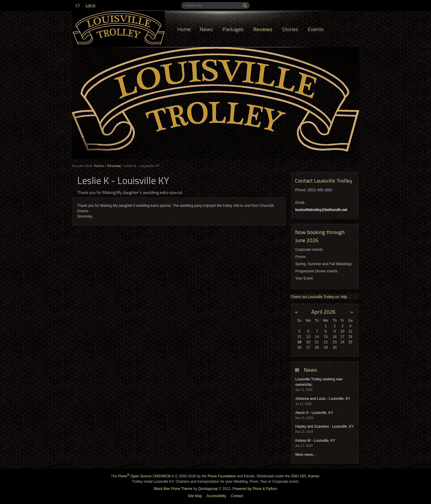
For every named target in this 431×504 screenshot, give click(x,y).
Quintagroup (208, 489)
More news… (306, 455)
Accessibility (216, 496)
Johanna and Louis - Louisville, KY (323, 399)
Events (316, 29)
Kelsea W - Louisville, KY (315, 441)
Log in (91, 5)
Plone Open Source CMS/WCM (144, 476)
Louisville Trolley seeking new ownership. (319, 382)
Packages (233, 29)
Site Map (195, 496)
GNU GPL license (305, 476)
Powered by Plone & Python (255, 489)
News (206, 29)
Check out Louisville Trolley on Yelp (319, 297)
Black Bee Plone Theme (173, 489)
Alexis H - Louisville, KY (314, 413)
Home (184, 29)
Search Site (185, 2)
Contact (237, 496)
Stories (290, 29)
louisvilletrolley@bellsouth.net (321, 210)
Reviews (263, 29)
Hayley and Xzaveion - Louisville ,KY (324, 426)
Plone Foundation (222, 476)
